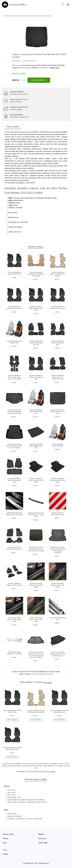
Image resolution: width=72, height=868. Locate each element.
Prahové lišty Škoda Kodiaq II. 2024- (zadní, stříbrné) (58, 585)
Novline (35, 68)
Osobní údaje (43, 843)
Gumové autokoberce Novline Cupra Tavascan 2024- (36, 377)
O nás (5, 850)
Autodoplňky (41, 674)
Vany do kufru (49, 674)
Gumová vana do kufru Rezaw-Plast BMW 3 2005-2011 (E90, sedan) (14, 446)
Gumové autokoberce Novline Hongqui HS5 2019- (58, 343)
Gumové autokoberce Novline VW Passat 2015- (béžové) (58, 274)
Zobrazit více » (55, 68)
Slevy (5, 843)
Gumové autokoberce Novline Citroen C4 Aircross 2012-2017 (58, 377)
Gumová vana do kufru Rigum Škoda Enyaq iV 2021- (36, 446)
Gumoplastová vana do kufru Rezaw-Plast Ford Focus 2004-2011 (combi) (36, 549)
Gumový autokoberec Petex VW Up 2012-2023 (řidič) (36, 480)
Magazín (41, 834)
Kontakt (5, 854)
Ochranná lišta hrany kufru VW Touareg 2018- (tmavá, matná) (36, 515)
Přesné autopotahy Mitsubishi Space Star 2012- (36, 412)
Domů (5, 16)
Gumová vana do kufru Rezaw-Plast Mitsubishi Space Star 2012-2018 (14, 412)
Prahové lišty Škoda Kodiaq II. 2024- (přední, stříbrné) (36, 585)
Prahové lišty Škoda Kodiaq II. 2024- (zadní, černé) (36, 619)
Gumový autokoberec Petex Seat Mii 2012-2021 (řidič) (58, 480)
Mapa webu (42, 838)
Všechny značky (8, 834)
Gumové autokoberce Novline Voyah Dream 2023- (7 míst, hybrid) (14, 377)
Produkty (10, 16)
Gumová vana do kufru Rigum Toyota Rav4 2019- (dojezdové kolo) (58, 654)
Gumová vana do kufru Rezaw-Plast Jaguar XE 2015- (58, 412)
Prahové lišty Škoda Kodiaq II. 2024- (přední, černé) (14, 619)
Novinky (5, 838)
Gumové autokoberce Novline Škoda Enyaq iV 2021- (36, 308)
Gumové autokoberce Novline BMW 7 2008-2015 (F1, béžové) (36, 274)
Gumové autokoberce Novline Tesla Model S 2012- (14, 480)
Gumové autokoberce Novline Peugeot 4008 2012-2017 (36, 343)
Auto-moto (16, 16)
